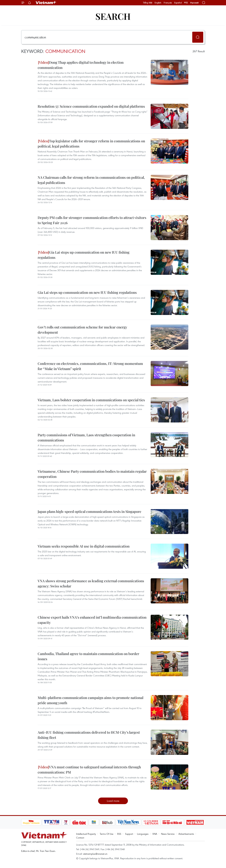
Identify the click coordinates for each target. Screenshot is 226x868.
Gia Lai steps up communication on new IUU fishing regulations (84, 255)
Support (129, 834)
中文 (186, 3)
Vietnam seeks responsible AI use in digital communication (84, 546)
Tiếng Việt (148, 3)
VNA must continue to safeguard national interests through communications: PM (89, 770)
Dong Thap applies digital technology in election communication (81, 65)
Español (178, 3)
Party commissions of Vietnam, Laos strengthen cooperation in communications (86, 437)
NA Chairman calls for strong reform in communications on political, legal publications (91, 180)
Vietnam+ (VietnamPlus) (46, 3)
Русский (194, 3)
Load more (113, 801)
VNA (155, 834)
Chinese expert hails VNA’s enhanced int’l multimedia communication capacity (92, 620)
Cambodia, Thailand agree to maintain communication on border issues (88, 656)
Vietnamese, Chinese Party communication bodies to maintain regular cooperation (92, 474)
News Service (168, 834)
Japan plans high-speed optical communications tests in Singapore (89, 511)
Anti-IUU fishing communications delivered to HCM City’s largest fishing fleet (89, 735)
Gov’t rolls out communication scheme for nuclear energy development (82, 330)
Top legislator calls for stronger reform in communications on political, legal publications (91, 144)
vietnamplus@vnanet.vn (95, 854)
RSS (119, 834)
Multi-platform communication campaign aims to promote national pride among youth (90, 700)
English (158, 3)
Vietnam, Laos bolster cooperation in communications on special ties (91, 400)
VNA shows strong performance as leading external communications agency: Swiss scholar (91, 583)
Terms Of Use (107, 834)
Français (168, 3)
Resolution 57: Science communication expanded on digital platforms (91, 106)
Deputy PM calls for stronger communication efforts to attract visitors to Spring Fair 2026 (92, 220)
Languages (143, 834)
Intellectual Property (86, 834)
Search (113, 16)
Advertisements (186, 834)
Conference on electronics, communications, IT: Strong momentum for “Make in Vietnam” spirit (90, 366)
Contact (80, 838)
